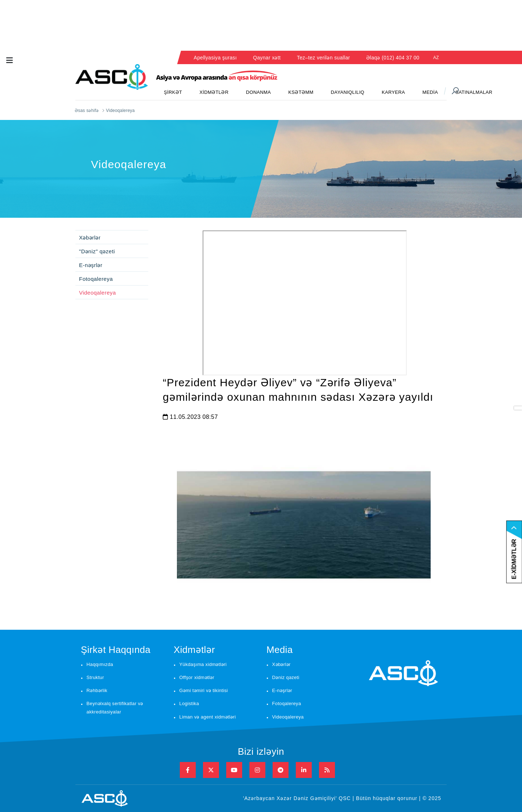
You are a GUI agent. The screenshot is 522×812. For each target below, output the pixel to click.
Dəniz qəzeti (286, 677)
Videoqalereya (98, 293)
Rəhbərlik (97, 690)
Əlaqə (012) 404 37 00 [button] (393, 58)
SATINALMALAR (474, 92)
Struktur (95, 677)
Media (280, 650)
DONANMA (258, 92)
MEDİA (430, 92)
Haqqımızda (100, 664)
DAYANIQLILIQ (348, 92)
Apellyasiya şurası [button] (215, 58)
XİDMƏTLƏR (214, 92)
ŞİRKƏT (173, 92)
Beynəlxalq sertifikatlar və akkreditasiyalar (115, 708)
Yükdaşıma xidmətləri (203, 664)
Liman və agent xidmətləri (208, 717)
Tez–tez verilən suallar (324, 58)
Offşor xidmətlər (197, 677)
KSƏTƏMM (301, 92)
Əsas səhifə (87, 111)
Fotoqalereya (96, 279)
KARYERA (393, 92)
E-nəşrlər (91, 265)
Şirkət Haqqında (116, 650)
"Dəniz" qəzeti (97, 251)
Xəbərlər (90, 238)
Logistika (189, 703)
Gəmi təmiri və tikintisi (204, 690)
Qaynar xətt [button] (267, 58)
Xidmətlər (194, 650)
